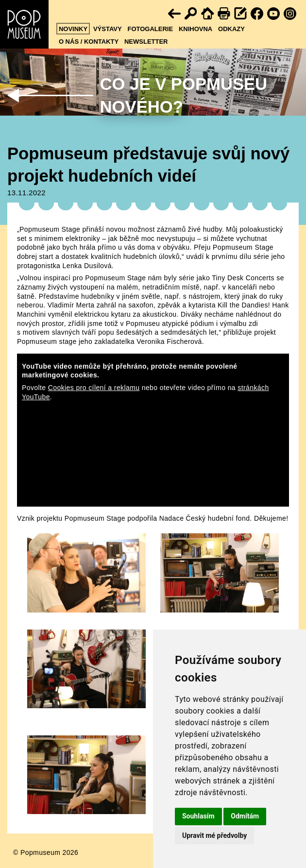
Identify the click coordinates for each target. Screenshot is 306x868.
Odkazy (231, 29)
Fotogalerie (150, 29)
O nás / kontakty (89, 42)
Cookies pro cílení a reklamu (94, 388)
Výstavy (108, 29)
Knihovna (195, 29)
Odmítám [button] (245, 816)
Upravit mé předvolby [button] (214, 835)
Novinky (73, 29)
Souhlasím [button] (198, 816)
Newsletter (146, 42)
